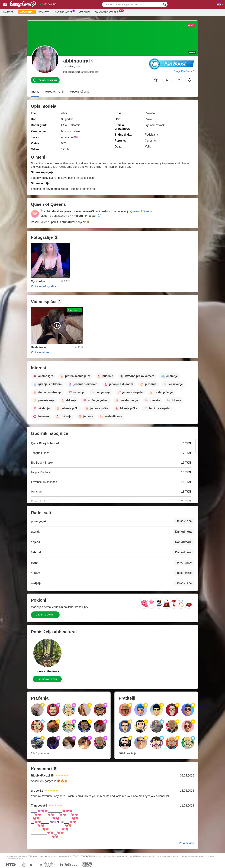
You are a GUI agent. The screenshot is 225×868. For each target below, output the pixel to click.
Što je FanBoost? (184, 71)
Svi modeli (9, 12)
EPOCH (76, 856)
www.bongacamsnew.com (45, 856)
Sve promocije (65, 12)
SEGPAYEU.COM (88, 856)
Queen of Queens (141, 211)
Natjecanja (84, 12)
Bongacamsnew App (107, 12)
